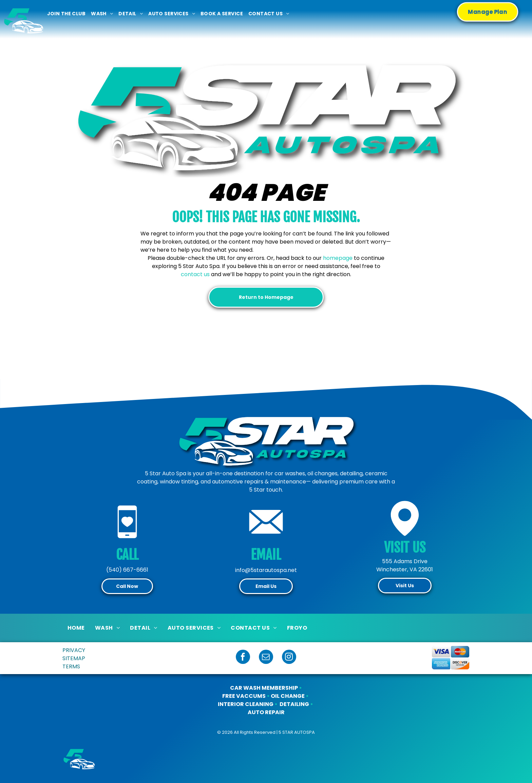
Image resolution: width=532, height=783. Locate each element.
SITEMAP (74, 658)
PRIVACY (74, 650)
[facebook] (243, 658)
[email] (266, 658)
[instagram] (289, 658)
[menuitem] (66, 14)
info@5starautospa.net (266, 570)
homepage (338, 258)
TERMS (71, 666)
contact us (195, 274)
